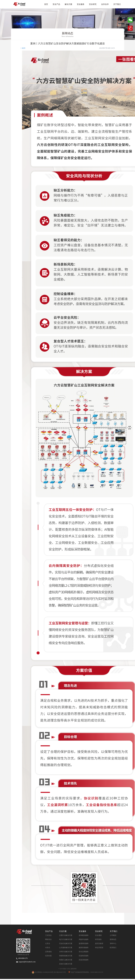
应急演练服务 (84, 960)
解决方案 (68, 4)
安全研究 (93, 4)
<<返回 (23, 48)
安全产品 (56, 4)
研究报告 (98, 939)
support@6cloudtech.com (26, 962)
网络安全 (48, 939)
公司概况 (113, 935)
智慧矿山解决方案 (66, 960)
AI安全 (48, 948)
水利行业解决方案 (66, 952)
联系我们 (113, 948)
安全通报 (98, 935)
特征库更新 (99, 948)
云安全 (48, 943)
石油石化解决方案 (66, 943)
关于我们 (117, 4)
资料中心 (113, 943)
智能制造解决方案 (66, 956)
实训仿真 (48, 956)
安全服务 (81, 4)
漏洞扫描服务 (84, 948)
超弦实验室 (99, 943)
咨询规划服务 (84, 935)
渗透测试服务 (84, 943)
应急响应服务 (84, 956)
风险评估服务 (84, 939)
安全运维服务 (84, 952)
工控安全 (48, 935)
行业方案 (63, 931)
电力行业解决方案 (66, 939)
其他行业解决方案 (66, 964)
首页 (46, 4)
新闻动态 (113, 939)
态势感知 (48, 952)
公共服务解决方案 (66, 948)
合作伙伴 (105, 4)
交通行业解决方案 (66, 935)
